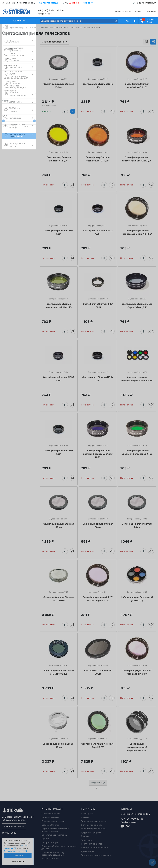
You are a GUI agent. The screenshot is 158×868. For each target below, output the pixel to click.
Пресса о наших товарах (53, 821)
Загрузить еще (98, 783)
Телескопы (87, 840)
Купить (73, 111)
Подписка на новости (14, 826)
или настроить (18, 861)
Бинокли (85, 836)
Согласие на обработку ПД (16, 851)
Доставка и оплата (122, 12)
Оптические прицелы (92, 825)
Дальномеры (87, 851)
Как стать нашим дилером (54, 835)
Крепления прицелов (92, 844)
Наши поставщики (50, 817)
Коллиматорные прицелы (94, 829)
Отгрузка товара (50, 842)
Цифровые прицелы (91, 832)
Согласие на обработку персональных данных (53, 854)
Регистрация (150, 3)
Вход (139, 3)
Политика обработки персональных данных (59, 847)
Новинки (85, 817)
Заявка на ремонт (50, 859)
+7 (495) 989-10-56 (50, 10)
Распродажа (87, 814)
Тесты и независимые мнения (96, 855)
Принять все (18, 855)
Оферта (45, 839)
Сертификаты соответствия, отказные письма (55, 830)
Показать (19, 136)
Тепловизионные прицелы (94, 821)
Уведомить (112, 111)
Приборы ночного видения (94, 848)
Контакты (138, 12)
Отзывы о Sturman (50, 825)
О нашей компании (51, 814)
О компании (150, 12)
